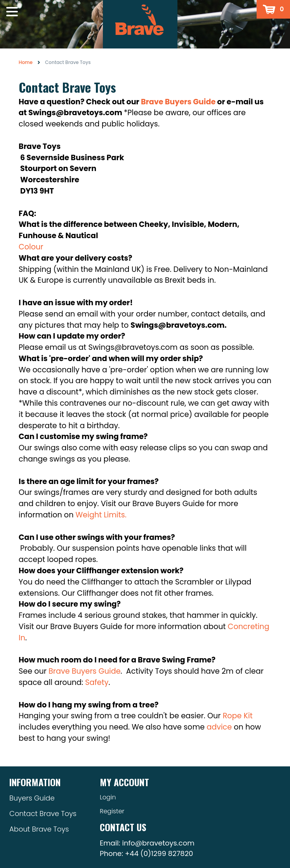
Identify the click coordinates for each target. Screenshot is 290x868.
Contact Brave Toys (43, 814)
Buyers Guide (32, 798)
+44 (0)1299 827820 (159, 853)
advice (219, 727)
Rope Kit (238, 716)
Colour (31, 247)
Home (26, 62)
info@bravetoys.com (158, 843)
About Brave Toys (39, 829)
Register (112, 811)
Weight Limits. (101, 515)
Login (108, 797)
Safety (97, 682)
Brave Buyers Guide (85, 671)
